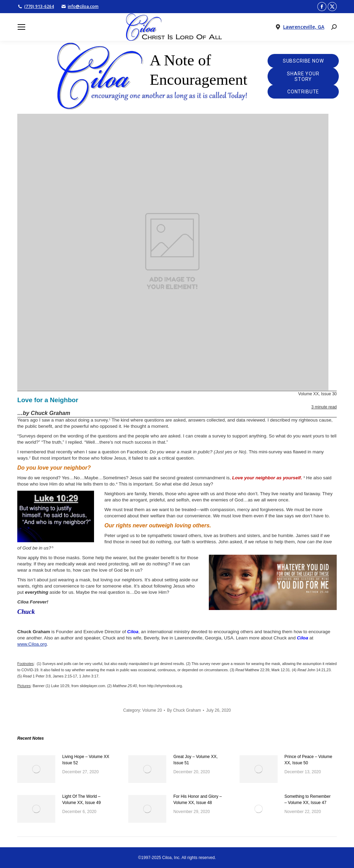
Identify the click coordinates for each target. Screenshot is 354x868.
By (184, 710)
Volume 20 (152, 710)
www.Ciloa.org (32, 644)
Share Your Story (303, 76)
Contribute (303, 92)
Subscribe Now (303, 61)
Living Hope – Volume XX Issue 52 (86, 760)
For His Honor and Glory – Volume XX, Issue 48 (197, 800)
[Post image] (36, 769)
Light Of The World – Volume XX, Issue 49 (81, 800)
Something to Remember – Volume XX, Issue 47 (308, 800)
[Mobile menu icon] (21, 27)
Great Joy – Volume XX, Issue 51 (195, 760)
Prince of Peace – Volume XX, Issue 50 (308, 760)
